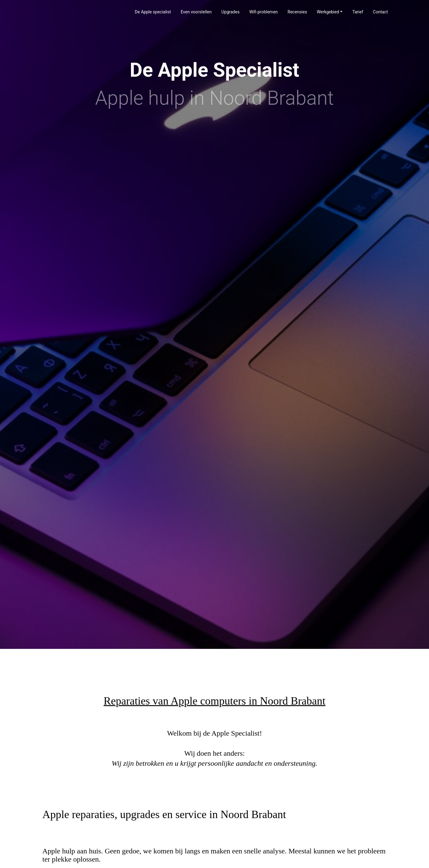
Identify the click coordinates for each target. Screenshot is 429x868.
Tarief (358, 12)
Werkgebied (328, 12)
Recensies (297, 12)
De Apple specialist (153, 12)
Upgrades (230, 12)
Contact (380, 12)
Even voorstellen (196, 12)
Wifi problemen (264, 12)
